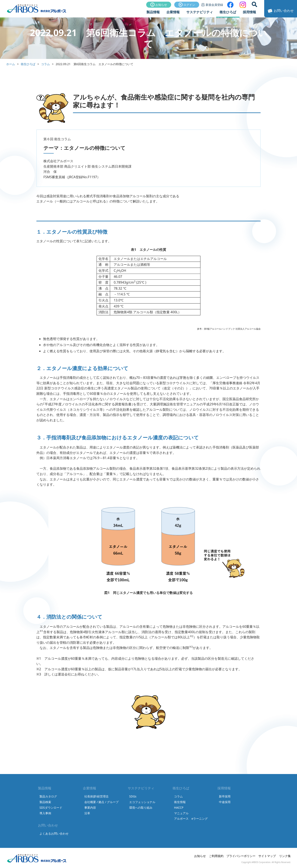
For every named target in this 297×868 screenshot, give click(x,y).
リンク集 (285, 856)
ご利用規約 (216, 856)
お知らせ (159, 5)
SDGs (133, 796)
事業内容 (90, 808)
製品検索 (45, 802)
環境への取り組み (141, 808)
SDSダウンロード (51, 808)
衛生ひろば (228, 12)
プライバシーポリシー (241, 856)
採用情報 (249, 12)
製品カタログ (48, 796)
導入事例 (45, 813)
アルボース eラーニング (191, 819)
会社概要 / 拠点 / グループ (101, 802)
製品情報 (153, 12)
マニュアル (181, 813)
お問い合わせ (280, 11)
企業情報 (173, 12)
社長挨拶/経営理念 (96, 796)
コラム (45, 64)
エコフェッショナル (142, 802)
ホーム (11, 64)
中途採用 (225, 802)
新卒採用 (225, 796)
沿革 (87, 813)
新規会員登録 (212, 5)
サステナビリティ (200, 12)
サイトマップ (267, 856)
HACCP (179, 808)
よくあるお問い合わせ (54, 833)
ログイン (187, 5)
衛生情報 (180, 802)
